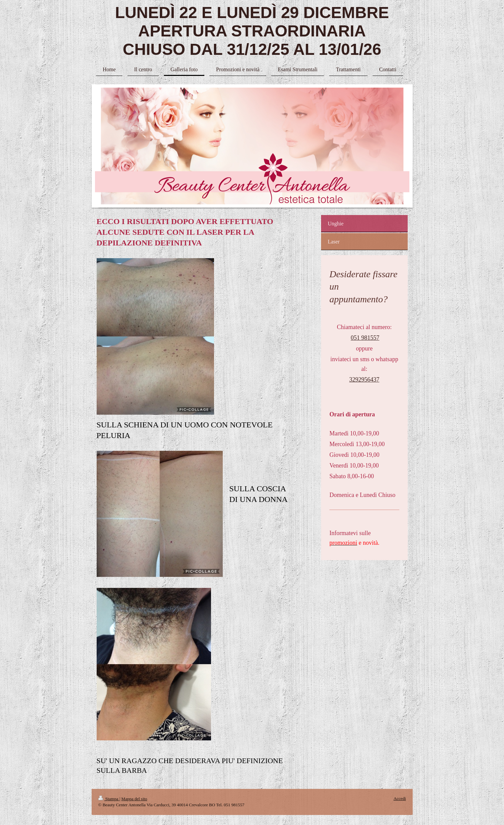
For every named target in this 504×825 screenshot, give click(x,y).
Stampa (109, 799)
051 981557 (365, 338)
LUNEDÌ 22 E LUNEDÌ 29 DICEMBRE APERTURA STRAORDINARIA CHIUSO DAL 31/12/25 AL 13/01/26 (252, 31)
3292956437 (364, 380)
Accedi (400, 798)
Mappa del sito (134, 799)
